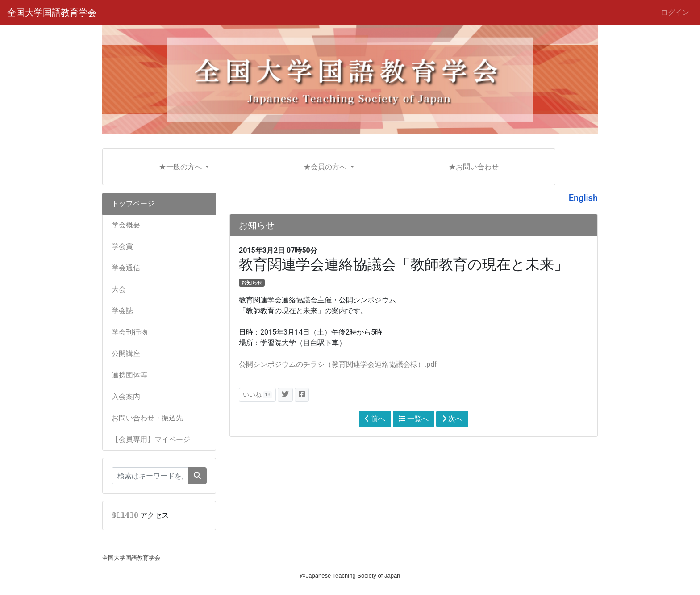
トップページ (133, 203)
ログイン (675, 12)
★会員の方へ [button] (326, 167)
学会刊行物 (129, 332)
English (583, 198)
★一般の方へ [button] (181, 167)
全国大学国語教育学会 (52, 13)
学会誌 (122, 311)
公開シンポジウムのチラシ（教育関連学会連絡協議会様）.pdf (338, 364)
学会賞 (122, 246)
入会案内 (126, 396)
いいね (257, 395)
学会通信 (126, 268)
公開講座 (126, 354)
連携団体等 (129, 375)
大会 (119, 289)
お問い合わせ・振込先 (147, 418)
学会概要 (126, 225)
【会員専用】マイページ (151, 439)
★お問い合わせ (474, 167)
